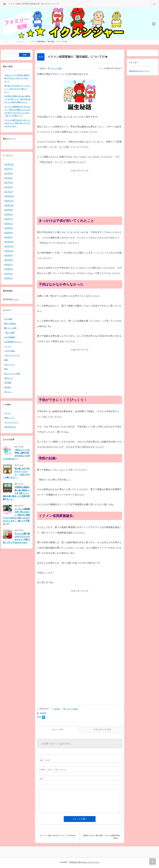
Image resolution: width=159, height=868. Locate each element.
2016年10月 (9, 205)
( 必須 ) (45, 760)
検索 (158, 1)
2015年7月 (9, 265)
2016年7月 (9, 219)
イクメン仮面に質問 (17, 4)
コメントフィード (11, 422)
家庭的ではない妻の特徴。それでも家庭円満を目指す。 (102, 837)
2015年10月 (9, 251)
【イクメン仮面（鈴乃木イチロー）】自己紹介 (58, 835)
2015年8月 (9, 260)
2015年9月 (9, 255)
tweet (39, 717)
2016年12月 (9, 196)
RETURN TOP (152, 861)
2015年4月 (9, 278)
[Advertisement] (80, 194)
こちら (16, 299)
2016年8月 (9, 214)
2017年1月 (9, 192)
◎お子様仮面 (10, 337)
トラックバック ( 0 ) (102, 730)
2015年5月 (9, 274)
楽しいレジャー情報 (12, 373)
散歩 (6, 369)
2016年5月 (9, 228)
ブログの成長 (10, 351)
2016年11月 (9, 201)
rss (154, 24)
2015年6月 (9, 269)
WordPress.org (10, 427)
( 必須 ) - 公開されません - (54, 770)
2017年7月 (9, 169)
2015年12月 (9, 242)
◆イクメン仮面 (10, 328)
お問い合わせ (41, 4)
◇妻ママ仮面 (10, 333)
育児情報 (8, 383)
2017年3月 (9, 187)
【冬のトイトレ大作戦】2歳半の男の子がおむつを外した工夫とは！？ (17, 78)
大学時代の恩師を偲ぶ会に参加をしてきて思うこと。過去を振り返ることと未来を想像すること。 (17, 99)
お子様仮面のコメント (13, 342)
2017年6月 (9, 173)
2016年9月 (9, 210)
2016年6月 (9, 224)
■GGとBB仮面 (10, 323)
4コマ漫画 (8, 319)
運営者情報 (31, 4)
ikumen (43, 68)
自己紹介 (43, 713)
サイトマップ (53, 4)
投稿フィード (10, 418)
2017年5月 (9, 178)
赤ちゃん (8, 392)
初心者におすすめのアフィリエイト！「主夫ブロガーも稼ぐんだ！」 (17, 89)
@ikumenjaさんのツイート (139, 71)
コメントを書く (57, 68)
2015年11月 (9, 246)
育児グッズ (9, 378)
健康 (6, 360)
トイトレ (8, 346)
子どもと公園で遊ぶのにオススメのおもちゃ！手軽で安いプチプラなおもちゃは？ (17, 123)
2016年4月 (9, 233)
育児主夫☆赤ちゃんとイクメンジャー (85, 862)
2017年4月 (9, 182)
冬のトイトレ (10, 364)
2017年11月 (9, 164)
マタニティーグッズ (12, 355)
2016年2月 (9, 237)
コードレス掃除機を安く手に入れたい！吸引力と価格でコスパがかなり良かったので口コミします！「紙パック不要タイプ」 (16, 516)
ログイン (8, 413)
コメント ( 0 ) (57, 730)
